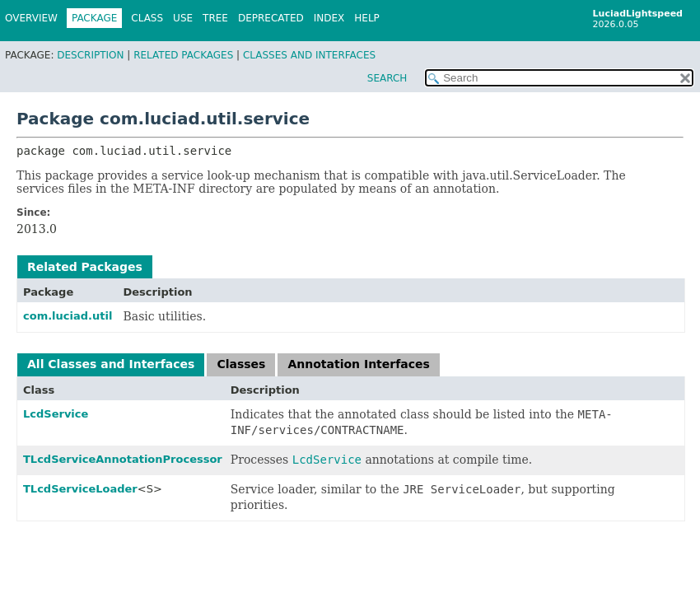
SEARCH (387, 78)
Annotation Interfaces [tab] (358, 364)
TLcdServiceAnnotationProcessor (123, 459)
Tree (215, 18)
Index (329, 18)
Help (367, 18)
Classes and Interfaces (309, 55)
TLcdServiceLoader (80, 489)
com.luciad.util (68, 316)
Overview (31, 18)
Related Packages (183, 55)
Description (90, 55)
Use (183, 18)
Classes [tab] (241, 364)
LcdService (56, 414)
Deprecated (271, 18)
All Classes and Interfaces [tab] (111, 364)
